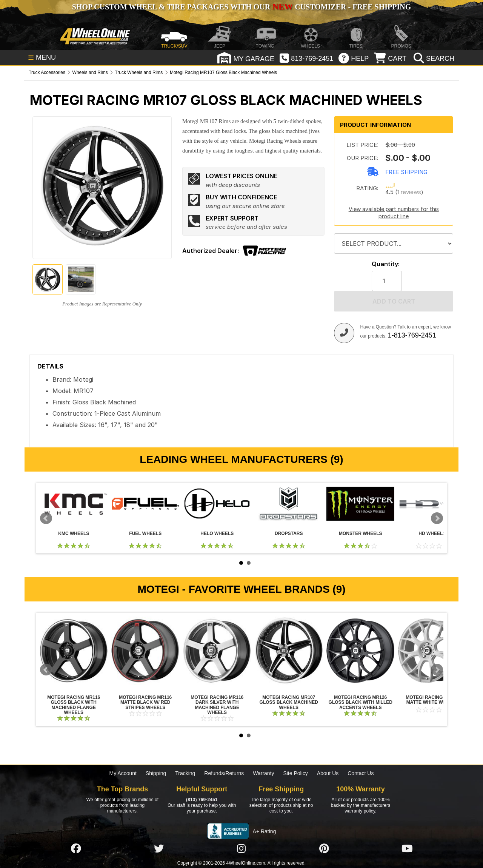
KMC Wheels (74, 504)
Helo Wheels (217, 504)
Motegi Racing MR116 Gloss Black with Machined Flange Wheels (74, 651)
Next (437, 518)
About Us (328, 773)
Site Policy (295, 773)
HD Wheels (432, 504)
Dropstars (289, 504)
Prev (46, 518)
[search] (433, 59)
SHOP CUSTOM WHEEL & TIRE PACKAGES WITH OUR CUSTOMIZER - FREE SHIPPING (241, 7)
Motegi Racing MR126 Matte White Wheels (432, 651)
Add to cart (394, 301)
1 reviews (409, 192)
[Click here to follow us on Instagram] (241, 848)
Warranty (263, 773)
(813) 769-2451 (202, 800)
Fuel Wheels (145, 504)
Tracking (185, 773)
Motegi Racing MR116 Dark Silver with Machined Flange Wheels (217, 651)
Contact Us (361, 773)
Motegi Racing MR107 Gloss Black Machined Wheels (289, 651)
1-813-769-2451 (412, 335)
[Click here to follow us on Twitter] (159, 848)
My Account (123, 773)
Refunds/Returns (224, 773)
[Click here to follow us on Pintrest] (324, 848)
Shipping (156, 773)
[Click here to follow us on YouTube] (407, 848)
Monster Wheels (360, 504)
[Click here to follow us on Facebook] (76, 848)
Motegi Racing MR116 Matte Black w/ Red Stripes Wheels (145, 651)
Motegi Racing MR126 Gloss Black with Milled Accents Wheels (360, 651)
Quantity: (386, 264)
